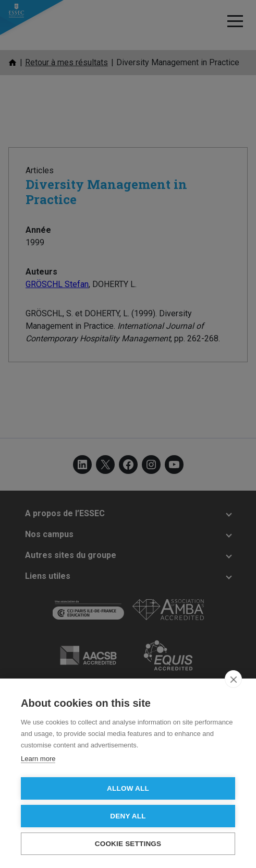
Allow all (128, 788)
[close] (233, 679)
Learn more (38, 759)
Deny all (128, 816)
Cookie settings (128, 844)
